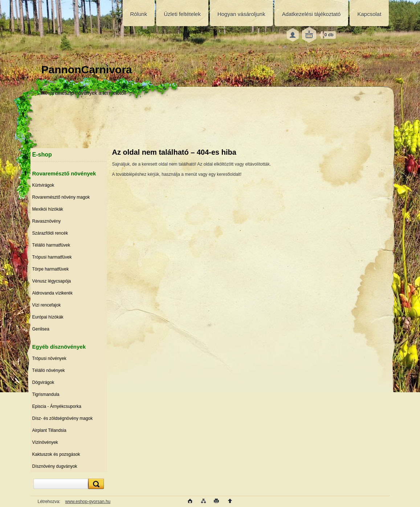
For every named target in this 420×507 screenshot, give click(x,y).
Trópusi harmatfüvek (52, 257)
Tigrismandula (46, 394)
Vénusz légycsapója (52, 281)
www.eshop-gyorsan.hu (88, 502)
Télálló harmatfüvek (51, 245)
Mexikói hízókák (48, 209)
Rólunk (139, 14)
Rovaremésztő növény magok (61, 197)
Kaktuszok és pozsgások (56, 454)
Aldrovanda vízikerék (52, 293)
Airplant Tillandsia (49, 430)
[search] (95, 484)
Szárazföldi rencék (50, 233)
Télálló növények (49, 370)
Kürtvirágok (43, 185)
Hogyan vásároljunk (241, 14)
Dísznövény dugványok (55, 466)
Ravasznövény (47, 221)
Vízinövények (45, 442)
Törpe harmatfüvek (51, 269)
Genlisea (41, 329)
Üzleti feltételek (182, 14)
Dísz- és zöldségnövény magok (63, 418)
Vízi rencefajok (47, 305)
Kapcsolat (369, 14)
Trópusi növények (49, 358)
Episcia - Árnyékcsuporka (57, 406)
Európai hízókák (48, 317)
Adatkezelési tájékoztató (311, 14)
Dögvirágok (43, 382)
